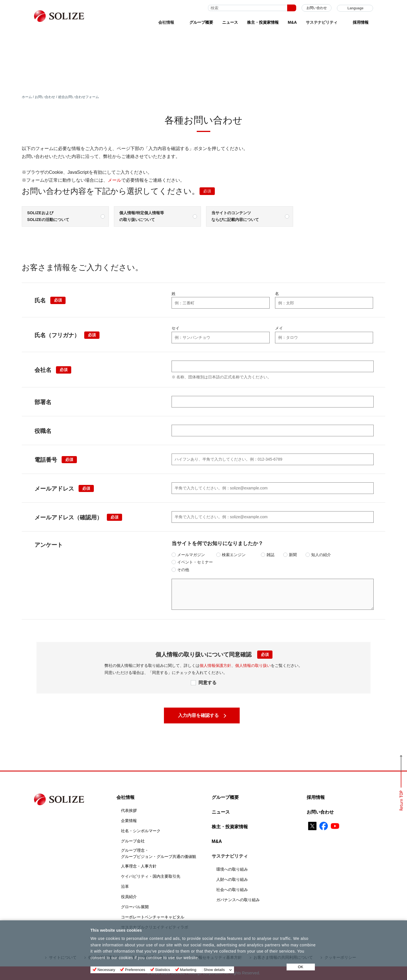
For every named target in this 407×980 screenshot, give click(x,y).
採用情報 (361, 22)
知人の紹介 (321, 555)
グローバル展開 (135, 907)
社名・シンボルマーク (141, 831)
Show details (214, 970)
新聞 (293, 555)
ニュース (230, 22)
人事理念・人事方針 (139, 866)
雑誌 (270, 555)
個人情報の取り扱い (253, 665)
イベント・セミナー (195, 562)
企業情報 (129, 821)
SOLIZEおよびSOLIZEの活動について (48, 216)
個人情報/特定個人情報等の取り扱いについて (142, 216)
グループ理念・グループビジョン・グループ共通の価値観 (159, 853)
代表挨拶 (129, 810)
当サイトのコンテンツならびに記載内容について (235, 216)
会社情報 (125, 797)
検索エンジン (234, 555)
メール (114, 180)
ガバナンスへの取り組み (238, 900)
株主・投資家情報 (263, 22)
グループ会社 (133, 841)
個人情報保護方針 (215, 665)
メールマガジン (191, 555)
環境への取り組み (232, 869)
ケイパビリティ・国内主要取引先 (151, 876)
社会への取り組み (232, 890)
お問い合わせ (317, 8)
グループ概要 (201, 22)
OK (301, 967)
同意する (207, 683)
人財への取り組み (232, 879)
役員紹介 (129, 897)
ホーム (27, 97)
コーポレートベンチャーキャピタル (153, 917)
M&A (292, 22)
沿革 (125, 886)
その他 (183, 570)
